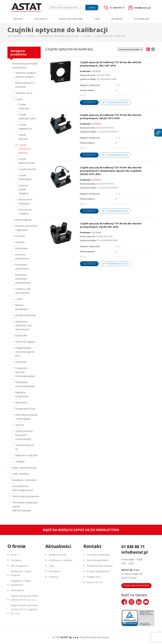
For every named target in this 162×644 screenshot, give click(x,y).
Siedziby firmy (94, 577)
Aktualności (41, 19)
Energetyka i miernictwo (24, 480)
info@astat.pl (135, 552)
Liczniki (19, 299)
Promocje (54, 577)
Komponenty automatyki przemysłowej (59, 36)
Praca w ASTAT (95, 582)
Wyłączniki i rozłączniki (26, 455)
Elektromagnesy (23, 220)
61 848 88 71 (133, 547)
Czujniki (87, 36)
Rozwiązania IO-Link (25, 409)
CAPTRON (96, 71)
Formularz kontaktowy (98, 555)
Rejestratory (21, 402)
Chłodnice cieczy (24, 93)
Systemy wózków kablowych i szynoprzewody (24, 435)
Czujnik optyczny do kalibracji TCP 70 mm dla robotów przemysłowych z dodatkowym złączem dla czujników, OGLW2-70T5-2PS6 (111, 171)
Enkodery (20, 236)
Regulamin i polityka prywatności (21, 583)
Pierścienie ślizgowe (25, 342)
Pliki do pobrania (19, 566)
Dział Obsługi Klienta (97, 560)
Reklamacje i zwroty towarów (21, 573)
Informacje (117, 19)
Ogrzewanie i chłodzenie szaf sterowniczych (23, 325)
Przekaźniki (21, 362)
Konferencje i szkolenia (61, 560)
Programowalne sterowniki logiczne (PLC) (25, 352)
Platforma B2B (141, 19)
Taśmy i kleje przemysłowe (26, 496)
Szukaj (92, 7)
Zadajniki (20, 461)
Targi (51, 566)
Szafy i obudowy (20, 474)
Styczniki (20, 425)
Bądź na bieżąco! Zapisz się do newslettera (81, 530)
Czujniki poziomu (27, 169)
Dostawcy (16, 560)
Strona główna (15, 36)
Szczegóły (89, 102)
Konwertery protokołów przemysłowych (23, 279)
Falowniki (20, 242)
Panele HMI (21, 336)
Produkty (18, 19)
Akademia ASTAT (58, 555)
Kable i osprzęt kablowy (24, 468)
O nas (97, 19)
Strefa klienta (17, 590)
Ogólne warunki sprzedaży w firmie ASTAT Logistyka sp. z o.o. (24, 609)
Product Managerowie (98, 571)
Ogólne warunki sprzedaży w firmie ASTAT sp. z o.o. (24, 598)
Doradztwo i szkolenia (71, 19)
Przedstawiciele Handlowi (100, 566)
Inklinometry (22, 248)
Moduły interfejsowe (26, 315)
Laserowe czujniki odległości (24, 189)
